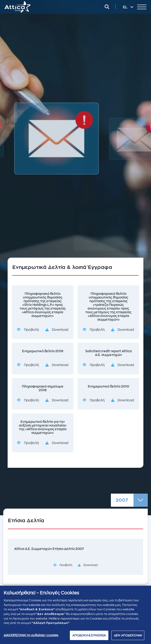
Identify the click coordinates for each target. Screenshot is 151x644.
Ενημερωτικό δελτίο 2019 (43, 351)
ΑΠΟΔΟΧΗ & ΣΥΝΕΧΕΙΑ (89, 637)
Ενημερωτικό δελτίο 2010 (108, 386)
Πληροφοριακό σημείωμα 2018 (43, 388)
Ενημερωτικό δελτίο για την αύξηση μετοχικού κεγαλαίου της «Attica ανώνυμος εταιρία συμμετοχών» (43, 427)
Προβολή (31, 330)
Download (60, 330)
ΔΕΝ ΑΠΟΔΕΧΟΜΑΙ (128, 637)
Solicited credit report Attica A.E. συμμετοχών (108, 353)
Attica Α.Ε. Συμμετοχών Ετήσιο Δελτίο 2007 (49, 549)
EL (126, 7)
